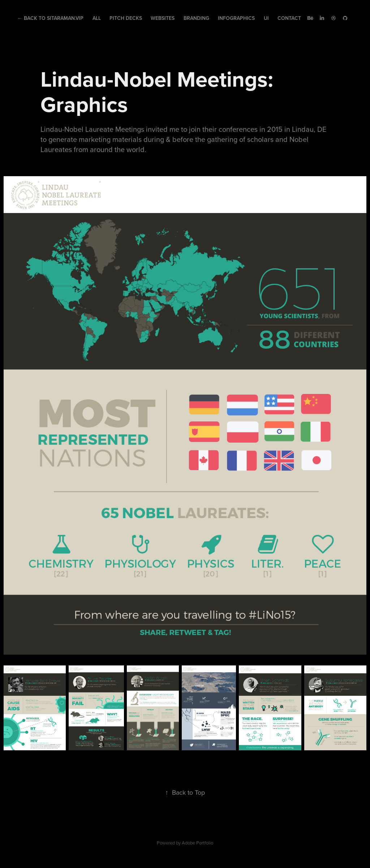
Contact (289, 18)
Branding (196, 18)
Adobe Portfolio (197, 843)
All (97, 18)
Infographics (236, 18)
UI (266, 18)
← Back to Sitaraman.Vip (50, 18)
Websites (163, 18)
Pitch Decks (126, 18)
